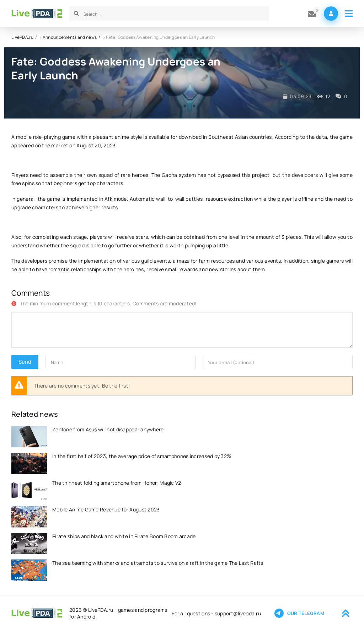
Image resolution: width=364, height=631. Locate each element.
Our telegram (299, 613)
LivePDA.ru (22, 37)
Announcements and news (70, 37)
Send (25, 362)
